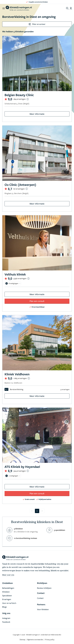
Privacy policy (50, 639)
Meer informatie (37, 114)
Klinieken (6, 592)
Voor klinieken (43, 609)
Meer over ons (8, 575)
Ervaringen (7, 599)
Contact (40, 598)
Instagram (6, 618)
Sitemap (23, 639)
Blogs (4, 607)
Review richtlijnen (44, 588)
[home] (19, 8)
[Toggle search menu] (67, 8)
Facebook (6, 622)
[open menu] (4, 8)
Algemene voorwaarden (35, 639)
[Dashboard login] (71, 8)
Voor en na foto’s (9, 603)
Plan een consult (37, 301)
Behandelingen (8, 588)
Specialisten (7, 596)
